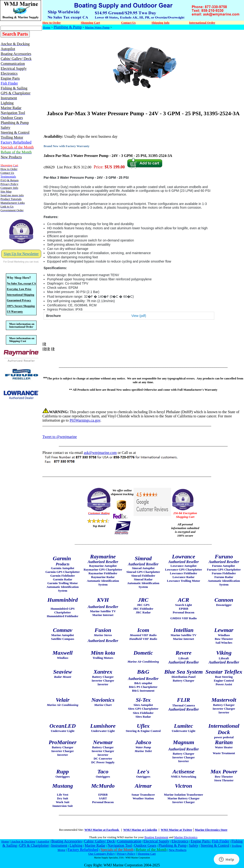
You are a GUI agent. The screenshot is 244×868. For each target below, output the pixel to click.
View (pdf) (139, 316)
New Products (178, 850)
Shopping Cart (147, 854)
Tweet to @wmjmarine (60, 437)
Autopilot (43, 841)
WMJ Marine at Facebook (102, 830)
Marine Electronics (186, 837)
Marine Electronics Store (211, 830)
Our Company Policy (102, 854)
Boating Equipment (156, 837)
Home (47, 27)
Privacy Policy (126, 854)
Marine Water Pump (97, 27)
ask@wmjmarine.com (100, 453)
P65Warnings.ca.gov (85, 420)
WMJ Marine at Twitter (176, 830)
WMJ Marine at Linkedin (140, 830)
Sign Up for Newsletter (21, 254)
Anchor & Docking (23, 841)
